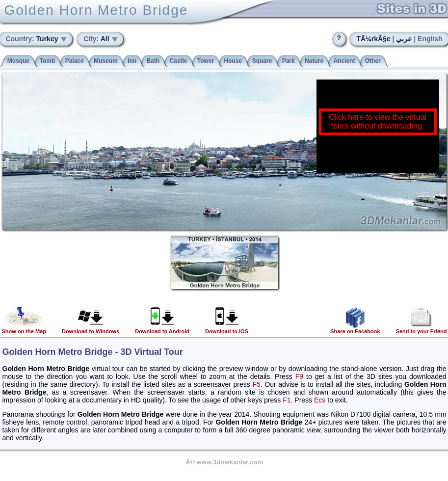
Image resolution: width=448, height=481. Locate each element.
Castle (178, 61)
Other (373, 61)
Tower (206, 61)
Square (262, 61)
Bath (153, 61)
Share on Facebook (355, 329)
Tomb (48, 61)
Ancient (344, 61)
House (233, 61)
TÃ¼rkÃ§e (373, 39)
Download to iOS (227, 329)
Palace (75, 61)
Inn (132, 61)
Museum (106, 61)
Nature (314, 61)
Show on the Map (24, 329)
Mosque (18, 61)
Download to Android (162, 329)
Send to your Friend (422, 329)
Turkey (33, 39)
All (97, 39)
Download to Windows (91, 329)
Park (289, 61)
